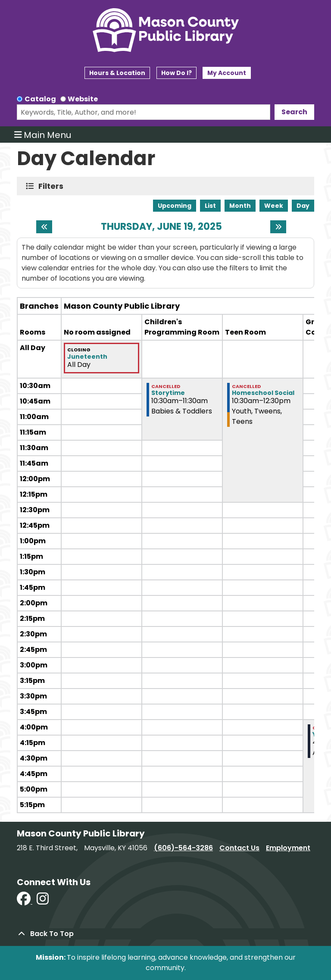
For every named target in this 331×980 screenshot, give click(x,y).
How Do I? (176, 73)
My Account (227, 73)
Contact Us (239, 848)
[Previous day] (44, 227)
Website (83, 99)
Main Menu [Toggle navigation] (43, 135)
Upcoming (175, 206)
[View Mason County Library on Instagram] (43, 901)
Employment (288, 848)
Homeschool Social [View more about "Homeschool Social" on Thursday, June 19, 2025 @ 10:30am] (263, 393)
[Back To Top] (165, 934)
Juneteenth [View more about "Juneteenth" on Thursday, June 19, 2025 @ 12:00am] (87, 357)
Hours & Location (117, 73)
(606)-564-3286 (183, 848)
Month (240, 206)
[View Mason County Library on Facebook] (25, 901)
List (210, 206)
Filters (53, 186)
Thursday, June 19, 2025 (161, 227)
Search (294, 112)
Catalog (40, 99)
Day (303, 206)
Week (274, 206)
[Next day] (278, 227)
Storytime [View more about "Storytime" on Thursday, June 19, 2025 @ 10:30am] (168, 393)
